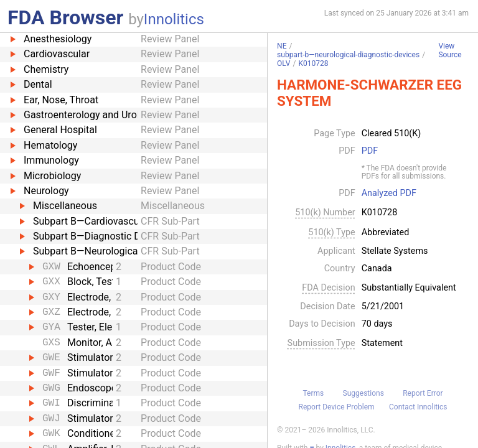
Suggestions (363, 393)
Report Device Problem (337, 407)
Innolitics (174, 19)
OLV (284, 63)
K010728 (313, 63)
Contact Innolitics (418, 407)
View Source (450, 51)
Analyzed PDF (389, 194)
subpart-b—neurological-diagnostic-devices (348, 55)
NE (282, 46)
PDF (370, 151)
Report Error (423, 393)
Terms (313, 393)
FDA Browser (65, 17)
